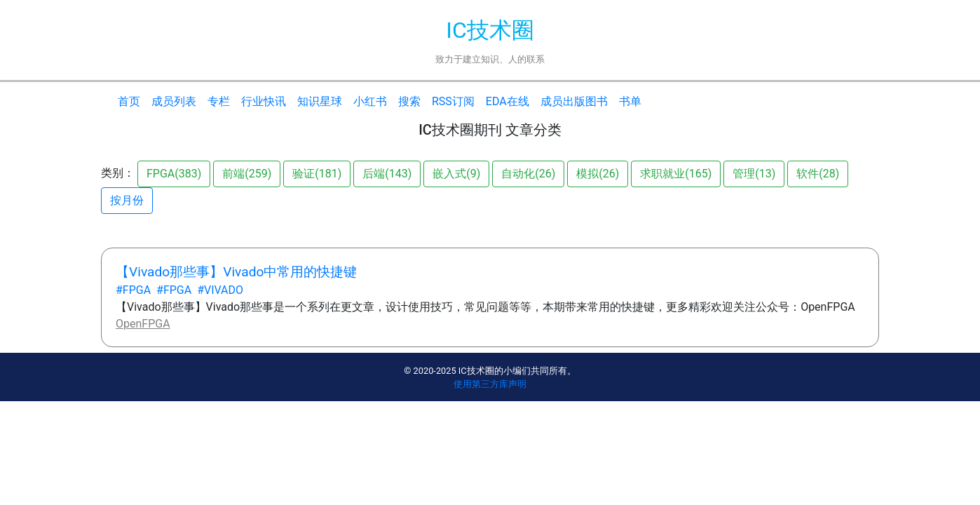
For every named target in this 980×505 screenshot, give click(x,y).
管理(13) (754, 174)
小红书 (370, 101)
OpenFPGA (143, 324)
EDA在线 (508, 101)
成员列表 (174, 101)
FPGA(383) (174, 174)
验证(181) (317, 174)
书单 (630, 101)
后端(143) (387, 174)
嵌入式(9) (456, 174)
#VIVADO (220, 290)
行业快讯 (264, 101)
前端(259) (247, 174)
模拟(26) (598, 174)
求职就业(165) (676, 174)
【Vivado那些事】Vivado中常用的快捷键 (236, 272)
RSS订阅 (453, 101)
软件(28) (818, 174)
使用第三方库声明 (490, 384)
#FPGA (133, 290)
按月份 (127, 200)
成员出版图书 (574, 101)
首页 (129, 101)
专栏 (219, 101)
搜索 (409, 101)
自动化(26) (528, 174)
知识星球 (320, 101)
